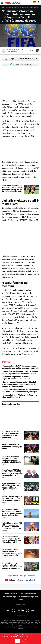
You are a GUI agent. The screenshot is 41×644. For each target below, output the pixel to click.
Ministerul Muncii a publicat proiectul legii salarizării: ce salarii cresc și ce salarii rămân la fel (12, 566)
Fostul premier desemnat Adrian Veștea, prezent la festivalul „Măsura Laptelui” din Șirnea (11, 486)
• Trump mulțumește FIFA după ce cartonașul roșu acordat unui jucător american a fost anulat (20, 367)
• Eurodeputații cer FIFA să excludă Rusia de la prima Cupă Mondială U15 (19, 396)
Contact (20, 600)
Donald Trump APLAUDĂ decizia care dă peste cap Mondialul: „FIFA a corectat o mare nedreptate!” (12, 473)
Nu (23, 641)
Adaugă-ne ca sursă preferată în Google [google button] (21, 59)
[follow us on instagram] (20, 580)
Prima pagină (6, 7)
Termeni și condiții (9, 597)
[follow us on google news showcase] (27, 576)
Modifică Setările (21, 605)
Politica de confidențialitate (28, 597)
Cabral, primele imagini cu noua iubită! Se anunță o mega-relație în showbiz (12, 499)
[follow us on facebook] (30, 580)
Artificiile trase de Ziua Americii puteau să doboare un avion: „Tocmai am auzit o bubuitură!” (12, 553)
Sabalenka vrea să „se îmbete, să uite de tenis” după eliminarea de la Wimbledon (11, 435)
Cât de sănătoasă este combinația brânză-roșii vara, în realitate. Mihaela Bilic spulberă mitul (11, 539)
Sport (12, 7)
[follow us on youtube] (10, 580)
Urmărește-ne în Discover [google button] (20, 64)
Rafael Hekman (12, 52)
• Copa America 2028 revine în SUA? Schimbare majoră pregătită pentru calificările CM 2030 (20, 372)
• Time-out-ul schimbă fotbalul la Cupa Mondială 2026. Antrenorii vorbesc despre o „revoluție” (20, 391)
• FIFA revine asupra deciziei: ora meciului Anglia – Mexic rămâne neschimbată (18, 378)
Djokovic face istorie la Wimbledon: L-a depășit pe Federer (12, 447)
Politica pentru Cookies (28, 594)
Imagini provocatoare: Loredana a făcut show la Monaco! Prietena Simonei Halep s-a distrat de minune (12, 512)
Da (18, 641)
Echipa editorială (11, 594)
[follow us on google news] (12, 576)
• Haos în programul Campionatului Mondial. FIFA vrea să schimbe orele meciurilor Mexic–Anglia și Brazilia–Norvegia (19, 384)
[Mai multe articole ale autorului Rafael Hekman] (4, 51)
